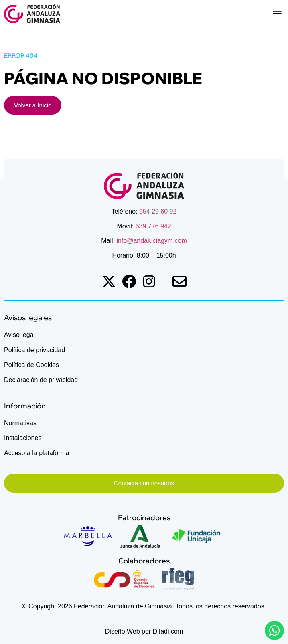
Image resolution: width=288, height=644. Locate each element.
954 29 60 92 (158, 211)
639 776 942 (153, 226)
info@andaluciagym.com (151, 241)
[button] (277, 14)
